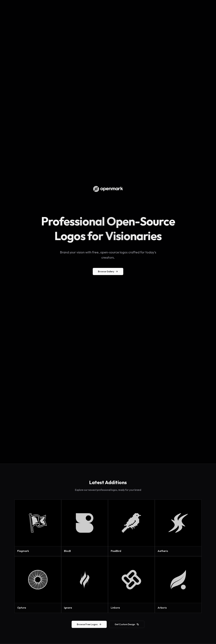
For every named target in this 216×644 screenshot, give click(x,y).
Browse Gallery (108, 271)
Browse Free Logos (89, 624)
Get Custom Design (127, 624)
